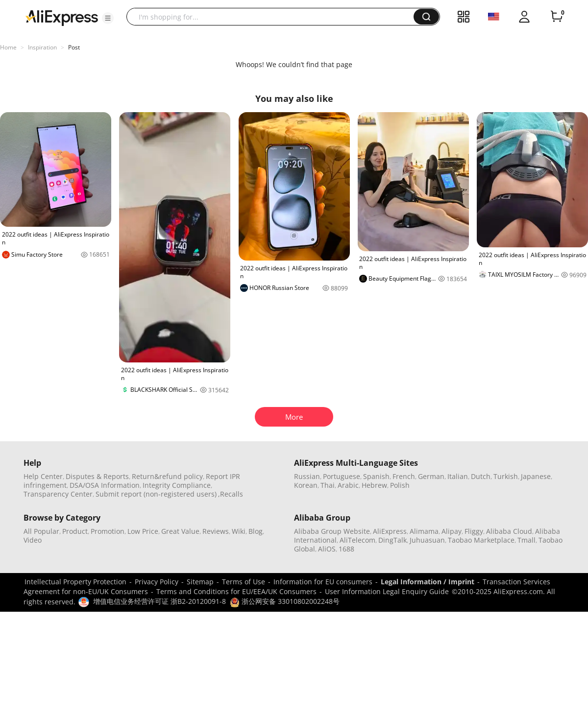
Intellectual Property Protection (75, 582)
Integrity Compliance (177, 485)
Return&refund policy (167, 476)
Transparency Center (58, 494)
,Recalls (231, 494)
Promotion (108, 531)
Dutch (481, 476)
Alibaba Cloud (509, 531)
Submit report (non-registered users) (156, 494)
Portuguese (342, 476)
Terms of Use (244, 582)
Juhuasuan (427, 540)
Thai (328, 485)
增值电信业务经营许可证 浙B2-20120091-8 (159, 601)
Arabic (348, 485)
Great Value (180, 531)
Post (74, 47)
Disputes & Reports (97, 476)
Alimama (424, 531)
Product (75, 531)
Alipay (452, 531)
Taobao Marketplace (481, 540)
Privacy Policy (157, 582)
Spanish (376, 476)
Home (8, 47)
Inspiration (42, 47)
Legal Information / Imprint (428, 582)
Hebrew (374, 485)
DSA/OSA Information (105, 485)
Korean (306, 485)
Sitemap (200, 582)
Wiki (239, 531)
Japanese (536, 476)
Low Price (143, 531)
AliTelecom (357, 540)
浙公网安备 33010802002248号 (285, 601)
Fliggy (474, 531)
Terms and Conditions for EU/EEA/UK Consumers (236, 591)
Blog (256, 531)
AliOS (327, 549)
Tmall (527, 540)
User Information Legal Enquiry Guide (387, 591)
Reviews (216, 531)
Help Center (43, 476)
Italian (458, 476)
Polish (400, 485)
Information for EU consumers (323, 582)
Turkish (506, 476)
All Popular (41, 531)
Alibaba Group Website (332, 531)
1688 (346, 549)
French (404, 476)
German (431, 476)
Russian (307, 476)
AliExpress (390, 531)
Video (33, 540)
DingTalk (392, 540)
